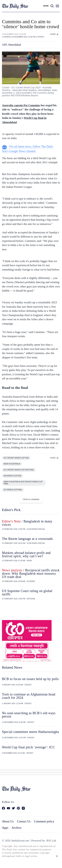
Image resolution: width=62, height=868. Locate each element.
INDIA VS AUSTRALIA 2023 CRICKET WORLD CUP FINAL (23, 483)
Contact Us (24, 821)
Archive (17, 828)
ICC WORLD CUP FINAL (13, 490)
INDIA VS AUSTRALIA (12, 464)
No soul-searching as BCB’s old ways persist (29, 715)
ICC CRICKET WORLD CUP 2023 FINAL (19, 470)
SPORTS (41, 37)
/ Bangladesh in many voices (27, 523)
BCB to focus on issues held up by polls (30, 679)
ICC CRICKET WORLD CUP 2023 (16, 458)
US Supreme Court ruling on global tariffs (27, 593)
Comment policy (44, 821)
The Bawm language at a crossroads (27, 539)
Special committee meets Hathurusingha (31, 732)
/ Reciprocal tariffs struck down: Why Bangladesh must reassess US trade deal (31, 573)
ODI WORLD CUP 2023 (12, 476)
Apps (5, 828)
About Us (8, 821)
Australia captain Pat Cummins (21, 105)
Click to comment (31, 499)
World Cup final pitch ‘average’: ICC (28, 747)
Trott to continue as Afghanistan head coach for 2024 (29, 696)
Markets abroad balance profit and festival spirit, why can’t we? (26, 554)
